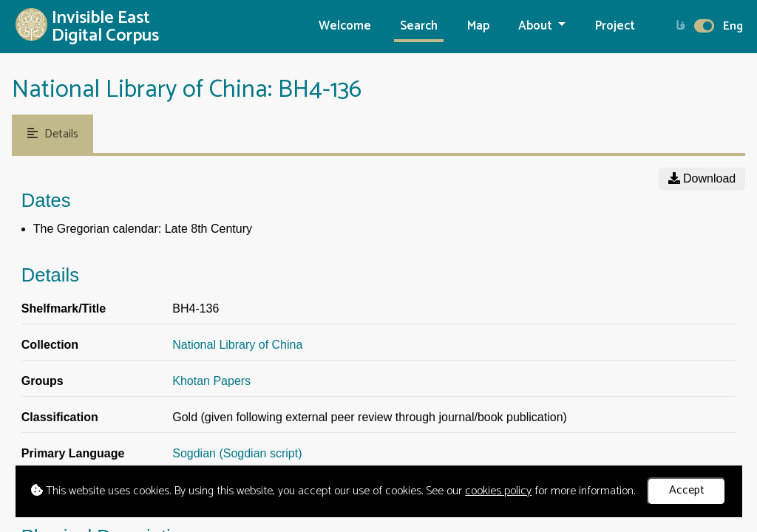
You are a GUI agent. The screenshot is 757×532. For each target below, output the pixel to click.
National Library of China (237, 345)
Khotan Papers (211, 381)
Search (419, 26)
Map (478, 26)
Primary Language (73, 453)
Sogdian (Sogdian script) (237, 453)
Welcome (345, 26)
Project (615, 26)
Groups (43, 381)
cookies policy (498, 491)
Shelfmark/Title (64, 308)
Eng (733, 26)
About (537, 26)
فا (680, 26)
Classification (60, 417)
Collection (50, 345)
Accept (687, 490)
